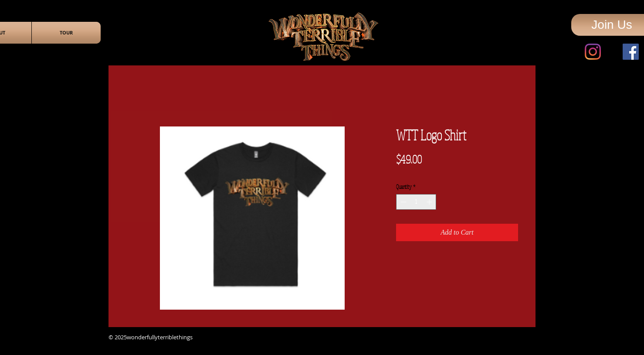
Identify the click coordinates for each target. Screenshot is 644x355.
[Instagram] (593, 52)
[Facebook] (631, 52)
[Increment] (430, 202)
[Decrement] (403, 202)
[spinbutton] (416, 202)
